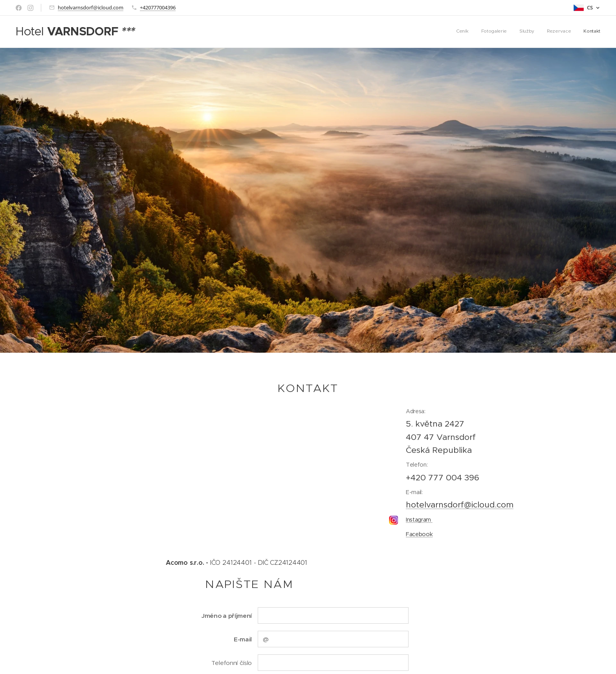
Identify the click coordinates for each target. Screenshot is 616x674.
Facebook (419, 534)
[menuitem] (552, 32)
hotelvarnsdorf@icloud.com (91, 7)
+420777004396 (158, 7)
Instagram (419, 519)
